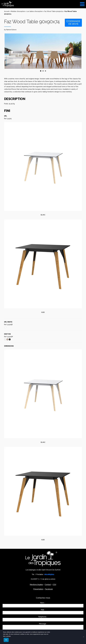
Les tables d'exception (35, 11)
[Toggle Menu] (82, 3)
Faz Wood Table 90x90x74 (54, 11)
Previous (8, 51)
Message (43, 624)
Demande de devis (73, 23)
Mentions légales (36, 584)
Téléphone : (43, 617)
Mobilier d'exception (18, 11)
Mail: (43, 610)
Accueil (7, 11)
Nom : (43, 603)
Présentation (38, 589)
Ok (6, 640)
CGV (54, 584)
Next (78, 51)
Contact (48, 584)
